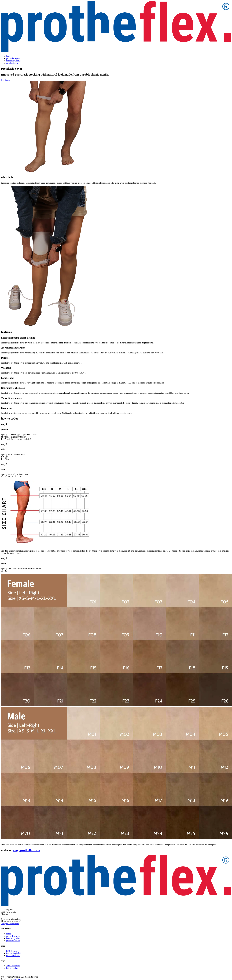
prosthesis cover (13, 63)
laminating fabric (13, 61)
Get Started (6, 80)
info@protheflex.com (10, 924)
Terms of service (13, 966)
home (9, 56)
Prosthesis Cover (13, 956)
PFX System (11, 951)
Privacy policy (12, 968)
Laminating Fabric (14, 953)
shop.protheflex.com (27, 850)
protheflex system (14, 58)
